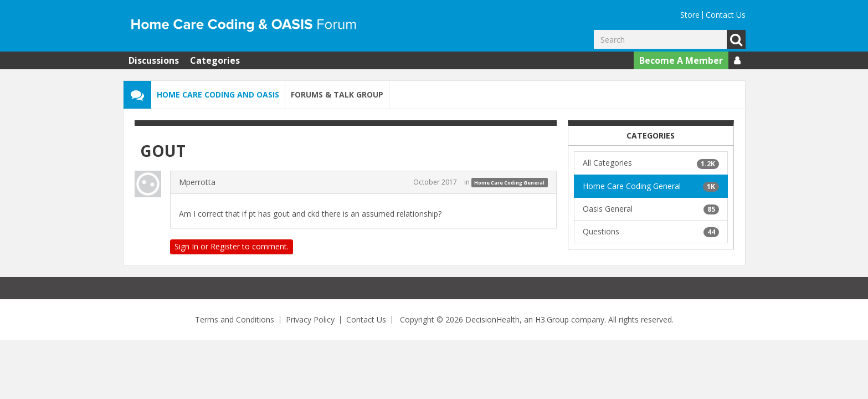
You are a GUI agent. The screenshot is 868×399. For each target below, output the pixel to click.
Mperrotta (197, 182)
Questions (651, 232)
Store (690, 15)
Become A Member (681, 60)
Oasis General (651, 209)
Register (225, 246)
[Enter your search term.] (660, 39)
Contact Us (726, 15)
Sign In (186, 246)
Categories (215, 60)
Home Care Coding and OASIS (218, 94)
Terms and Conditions (235, 319)
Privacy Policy (310, 319)
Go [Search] (736, 39)
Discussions (154, 60)
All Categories (651, 163)
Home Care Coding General (509, 183)
